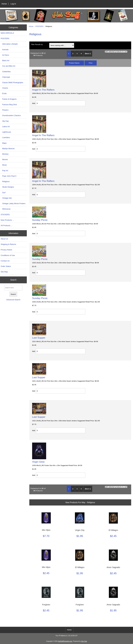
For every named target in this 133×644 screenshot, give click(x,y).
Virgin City (80, 530)
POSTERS (39, 26)
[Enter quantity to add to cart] (61, 103)
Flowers (5, 110)
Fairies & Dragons (9, 99)
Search (13, 280)
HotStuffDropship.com (65, 641)
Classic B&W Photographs (12, 82)
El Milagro (113, 530)
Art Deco (5, 55)
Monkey (5, 154)
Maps (4, 143)
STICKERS (5, 215)
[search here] (13, 288)
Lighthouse (6, 132)
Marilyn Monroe (8, 149)
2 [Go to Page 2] (73, 54)
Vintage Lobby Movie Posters (13, 203)
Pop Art (4, 171)
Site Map (4, 272)
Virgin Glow (38, 462)
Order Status (6, 266)
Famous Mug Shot (9, 105)
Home (4, 4)
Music (4, 165)
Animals (5, 50)
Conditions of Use (8, 255)
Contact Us (5, 261)
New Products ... (7, 220)
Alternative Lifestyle (9, 44)
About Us (4, 239)
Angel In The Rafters (43, 90)
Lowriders (5, 137)
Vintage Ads (6, 198)
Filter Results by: (37, 44)
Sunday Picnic (40, 220)
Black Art (5, 60)
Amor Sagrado (113, 567)
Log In (13, 4)
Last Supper (39, 338)
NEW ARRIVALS (7, 33)
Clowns (4, 88)
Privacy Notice (6, 250)
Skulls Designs (7, 187)
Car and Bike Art (8, 66)
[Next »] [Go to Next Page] (88, 54)
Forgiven (46, 605)
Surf (3, 193)
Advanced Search (13, 300)
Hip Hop (5, 121)
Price (90, 63)
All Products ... (6, 225)
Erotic (4, 93)
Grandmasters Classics (11, 115)
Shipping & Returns (8, 244)
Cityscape (5, 77)
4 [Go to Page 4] (81, 54)
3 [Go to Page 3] (77, 54)
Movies (4, 159)
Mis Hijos (46, 530)
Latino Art (5, 127)
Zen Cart (84, 641)
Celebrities (6, 72)
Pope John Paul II (8, 176)
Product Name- (74, 63)
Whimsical (6, 209)
